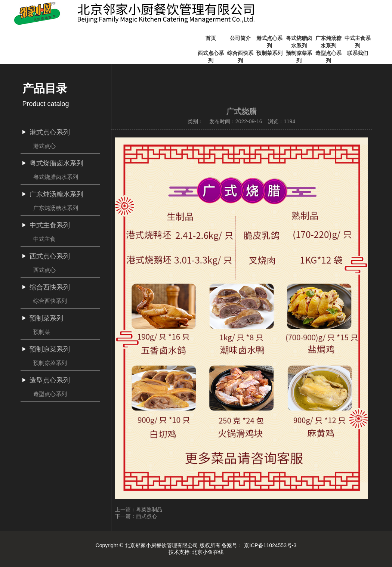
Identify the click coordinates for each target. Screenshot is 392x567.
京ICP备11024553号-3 (270, 545)
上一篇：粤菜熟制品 (139, 509)
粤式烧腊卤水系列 (56, 177)
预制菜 (42, 332)
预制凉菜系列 (50, 363)
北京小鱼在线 (208, 552)
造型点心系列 (50, 394)
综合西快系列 (50, 301)
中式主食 (44, 239)
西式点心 (44, 270)
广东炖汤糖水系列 (56, 208)
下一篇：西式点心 (136, 516)
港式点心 (44, 146)
